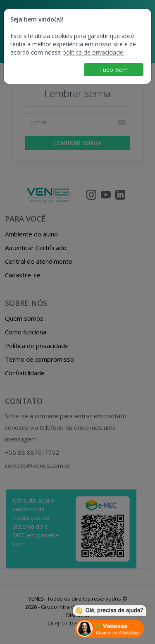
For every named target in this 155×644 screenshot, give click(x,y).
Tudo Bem (113, 70)
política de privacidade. (93, 52)
